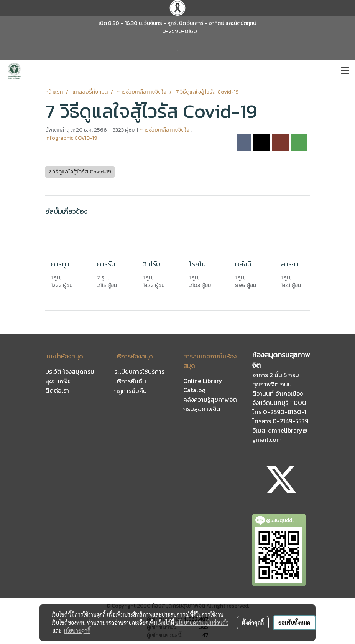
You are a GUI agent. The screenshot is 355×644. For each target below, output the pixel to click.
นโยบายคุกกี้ (77, 631)
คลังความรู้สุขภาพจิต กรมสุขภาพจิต (210, 404)
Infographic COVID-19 (71, 138)
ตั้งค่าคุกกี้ (253, 623)
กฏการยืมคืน (131, 391)
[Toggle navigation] (345, 71)
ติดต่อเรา (57, 390)
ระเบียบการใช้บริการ (139, 372)
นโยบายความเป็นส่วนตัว (202, 623)
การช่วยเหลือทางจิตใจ (165, 130)
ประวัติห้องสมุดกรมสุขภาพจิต (70, 376)
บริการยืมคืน (130, 381)
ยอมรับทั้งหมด (294, 623)
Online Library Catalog (203, 385)
